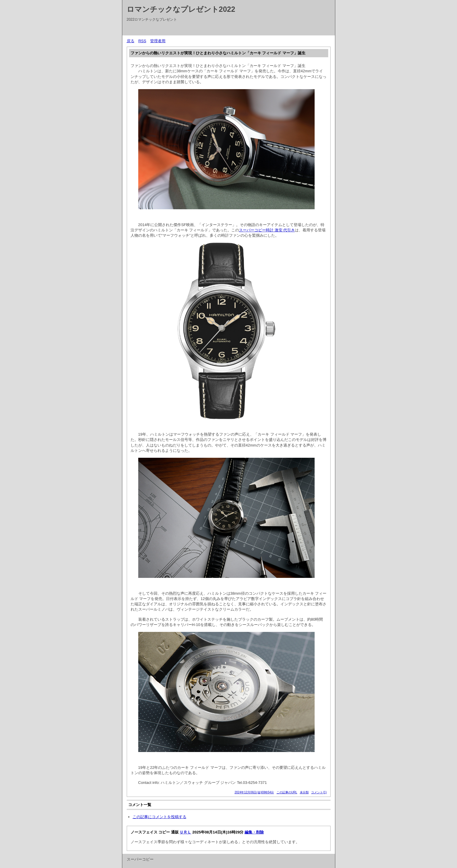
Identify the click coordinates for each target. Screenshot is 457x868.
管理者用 (158, 41)
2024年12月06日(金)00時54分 (254, 792)
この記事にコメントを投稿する (160, 817)
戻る (131, 41)
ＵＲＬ (185, 832)
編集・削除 (254, 832)
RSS (142, 41)
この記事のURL (287, 792)
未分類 (304, 792)
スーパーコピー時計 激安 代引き (267, 230)
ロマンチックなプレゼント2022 (181, 9)
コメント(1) (319, 792)
